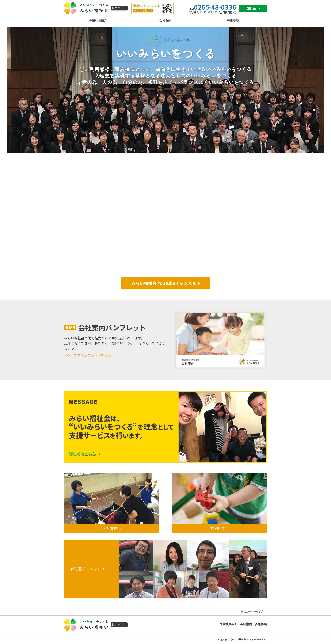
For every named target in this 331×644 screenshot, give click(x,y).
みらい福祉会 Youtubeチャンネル (164, 283)
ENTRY (256, 9)
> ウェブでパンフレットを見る (88, 355)
